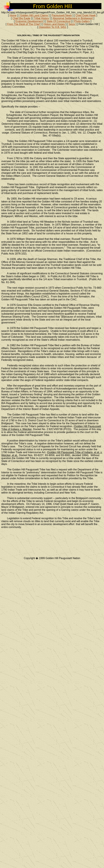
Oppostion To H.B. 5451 (53, 27)
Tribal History (42, 18)
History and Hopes (54, 24)
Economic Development (29, 21)
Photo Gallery (82, 21)
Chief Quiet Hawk (86, 15)
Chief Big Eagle (21, 18)
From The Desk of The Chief (23, 24)
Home (13, 15)
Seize (72, 24)
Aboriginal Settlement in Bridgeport (73, 18)
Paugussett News (62, 15)
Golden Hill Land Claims (34, 15)
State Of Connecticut (58, 21)
